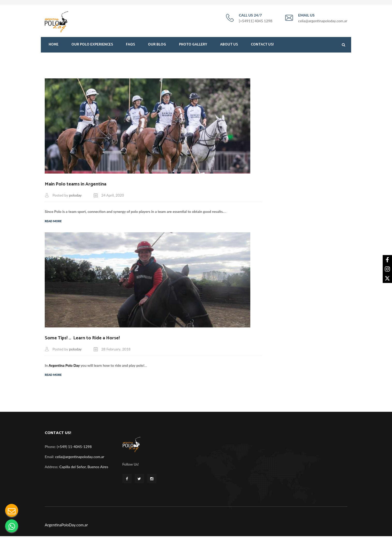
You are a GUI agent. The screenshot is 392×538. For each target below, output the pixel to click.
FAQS (130, 46)
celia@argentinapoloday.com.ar (80, 458)
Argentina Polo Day (64, 367)
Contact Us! (262, 46)
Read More (53, 223)
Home (54, 46)
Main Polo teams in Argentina (76, 186)
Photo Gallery (193, 46)
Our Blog (157, 46)
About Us (229, 46)
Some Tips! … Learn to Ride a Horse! (82, 340)
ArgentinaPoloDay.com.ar (66, 527)
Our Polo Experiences (92, 46)
